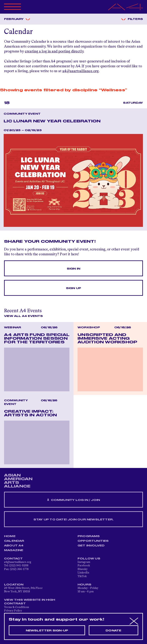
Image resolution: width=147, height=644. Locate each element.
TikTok (82, 576)
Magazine (14, 550)
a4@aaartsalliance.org (81, 71)
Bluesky (83, 569)
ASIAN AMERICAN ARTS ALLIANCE (18, 481)
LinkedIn (83, 573)
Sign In (73, 269)
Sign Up (73, 288)
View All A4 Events (24, 316)
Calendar (14, 541)
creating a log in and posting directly (54, 51)
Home (10, 536)
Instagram (84, 562)
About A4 (14, 546)
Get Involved (91, 546)
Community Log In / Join (73, 500)
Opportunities (93, 541)
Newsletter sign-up (47, 631)
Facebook (84, 566)
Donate (113, 631)
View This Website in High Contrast (30, 602)
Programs (89, 536)
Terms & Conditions (17, 607)
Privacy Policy (13, 611)
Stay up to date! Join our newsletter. (73, 520)
